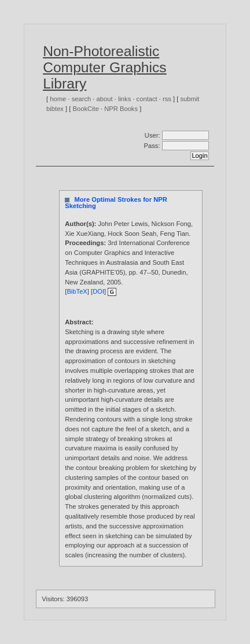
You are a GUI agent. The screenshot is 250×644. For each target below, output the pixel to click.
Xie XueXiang (84, 234)
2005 (114, 282)
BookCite (86, 109)
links (124, 99)
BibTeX (77, 291)
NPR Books (121, 109)
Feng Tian (175, 234)
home (58, 99)
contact (147, 99)
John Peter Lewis (123, 224)
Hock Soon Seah (132, 234)
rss (167, 99)
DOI (98, 291)
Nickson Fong (171, 224)
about (105, 99)
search (82, 99)
